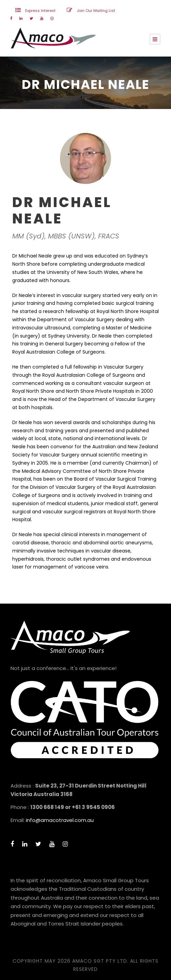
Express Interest (40, 11)
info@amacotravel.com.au (60, 820)
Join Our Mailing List (96, 11)
